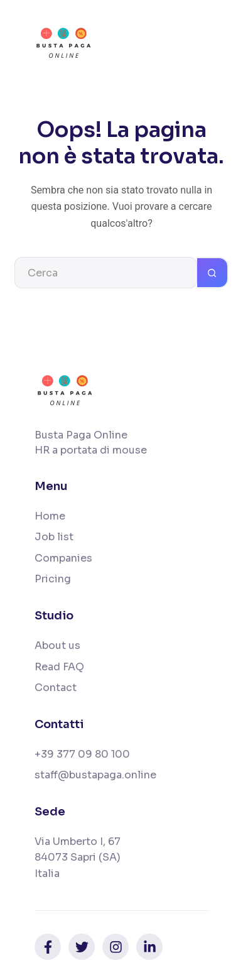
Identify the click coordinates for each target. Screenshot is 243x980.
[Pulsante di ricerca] (213, 273)
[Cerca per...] (106, 273)
